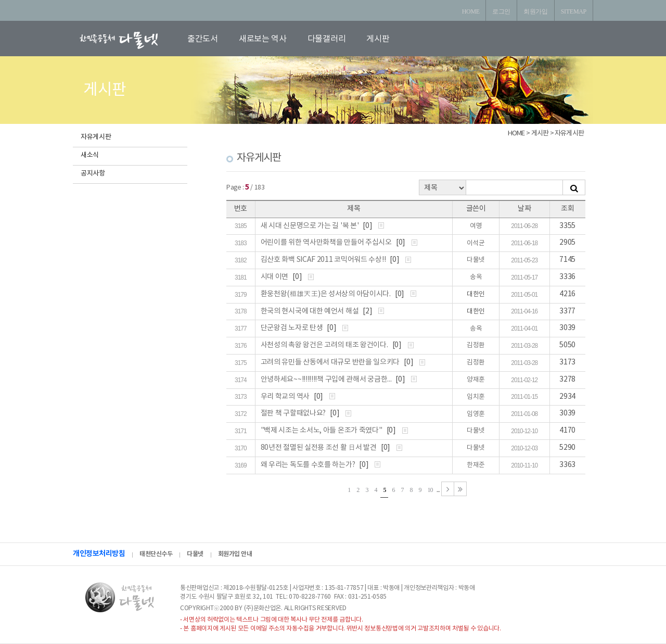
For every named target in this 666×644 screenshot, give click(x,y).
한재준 (476, 465)
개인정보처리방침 (99, 554)
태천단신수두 (156, 554)
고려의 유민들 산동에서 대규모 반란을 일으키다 (331, 362)
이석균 (476, 243)
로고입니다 (131, 40)
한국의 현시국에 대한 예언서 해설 (310, 311)
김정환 (476, 345)
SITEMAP (574, 11)
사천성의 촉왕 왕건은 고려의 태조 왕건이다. (325, 345)
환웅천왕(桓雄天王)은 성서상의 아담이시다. (326, 294)
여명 (476, 226)
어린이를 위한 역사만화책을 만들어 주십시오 (327, 243)
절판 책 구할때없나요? (294, 413)
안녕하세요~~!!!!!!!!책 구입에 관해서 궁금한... (327, 380)
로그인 (501, 11)
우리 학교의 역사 (286, 397)
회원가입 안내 (235, 554)
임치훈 (476, 397)
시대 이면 (275, 277)
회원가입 (536, 11)
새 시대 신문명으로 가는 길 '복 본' (310, 226)
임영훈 (476, 414)
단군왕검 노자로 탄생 (292, 328)
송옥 (476, 277)
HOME (471, 11)
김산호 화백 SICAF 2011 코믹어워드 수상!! (324, 260)
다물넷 (476, 260)
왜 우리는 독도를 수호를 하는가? (309, 465)
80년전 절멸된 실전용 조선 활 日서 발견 (319, 448)
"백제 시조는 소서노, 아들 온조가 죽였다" (322, 431)
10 (430, 490)
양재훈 (476, 380)
